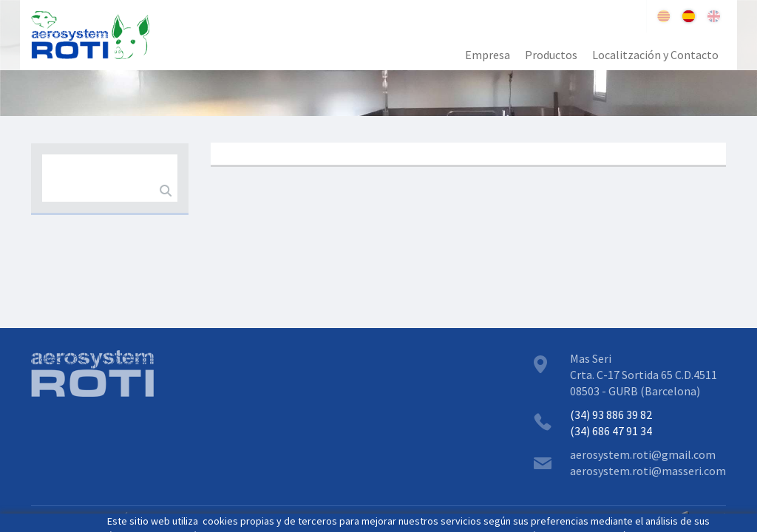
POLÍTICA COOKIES (148, 517)
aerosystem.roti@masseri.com (648, 471)
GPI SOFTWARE (634, 517)
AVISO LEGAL (62, 517)
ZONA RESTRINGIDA (248, 517)
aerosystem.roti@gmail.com (643, 454)
